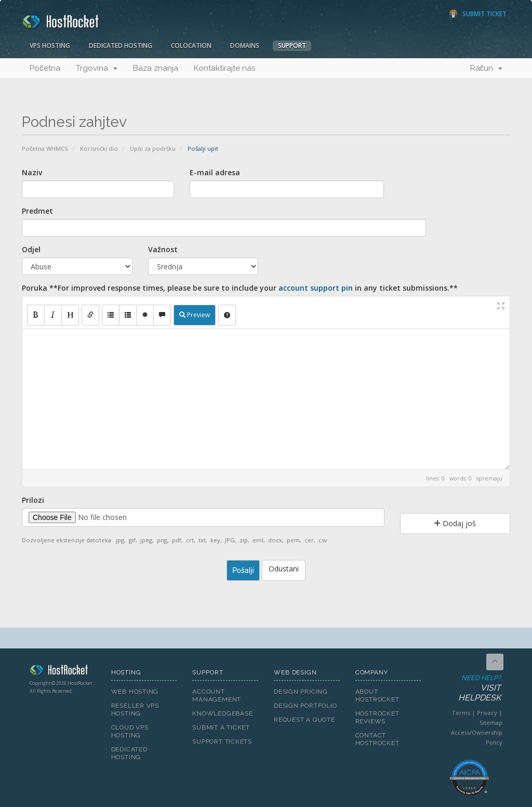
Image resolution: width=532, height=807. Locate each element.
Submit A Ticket (221, 727)
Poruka (240, 288)
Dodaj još (455, 523)
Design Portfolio (305, 706)
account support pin (316, 288)
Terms (461, 713)
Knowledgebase (222, 713)
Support (292, 45)
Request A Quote (304, 720)
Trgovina (97, 68)
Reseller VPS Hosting (135, 710)
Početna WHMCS (45, 148)
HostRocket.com (63, 672)
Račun (487, 68)
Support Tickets (222, 741)
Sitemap (491, 723)
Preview (195, 315)
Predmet (37, 211)
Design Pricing (301, 692)
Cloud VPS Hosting (130, 731)
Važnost (163, 249)
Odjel (31, 249)
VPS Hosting (50, 45)
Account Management (217, 695)
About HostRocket (377, 695)
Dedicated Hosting (121, 45)
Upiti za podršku (153, 148)
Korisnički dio (99, 148)
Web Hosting (135, 692)
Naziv (32, 172)
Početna (45, 68)
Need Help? (469, 688)
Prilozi (33, 500)
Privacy (487, 713)
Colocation (191, 45)
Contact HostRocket (377, 739)
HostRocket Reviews (377, 717)
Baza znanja (156, 68)
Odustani (284, 569)
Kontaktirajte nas (224, 68)
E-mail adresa (215, 172)
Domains (245, 45)
